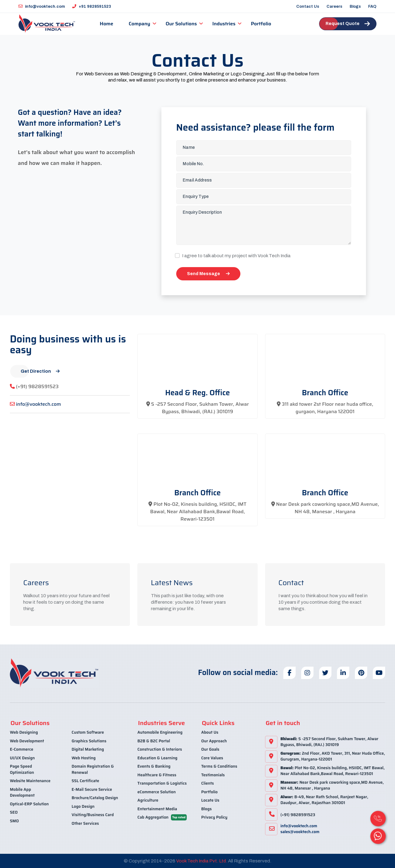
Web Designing (24, 732)
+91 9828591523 (92, 6)
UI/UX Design (22, 758)
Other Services (85, 823)
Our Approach (214, 741)
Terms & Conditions (219, 766)
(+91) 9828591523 (37, 386)
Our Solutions (180, 24)
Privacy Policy (214, 817)
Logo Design (83, 806)
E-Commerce (22, 749)
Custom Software (88, 732)
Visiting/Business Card (93, 814)
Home (106, 24)
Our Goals (210, 749)
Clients (208, 783)
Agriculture (148, 800)
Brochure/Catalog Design (95, 797)
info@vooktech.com (42, 6)
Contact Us (308, 6)
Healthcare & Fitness (157, 775)
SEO (14, 812)
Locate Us (210, 800)
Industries (223, 24)
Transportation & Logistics (162, 783)
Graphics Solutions (89, 741)
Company (139, 24)
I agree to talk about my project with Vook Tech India (236, 255)
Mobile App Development (22, 792)
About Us (210, 732)
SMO (14, 821)
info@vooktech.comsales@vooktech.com (300, 829)
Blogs (355, 6)
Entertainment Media (157, 809)
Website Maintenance (30, 780)
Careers (334, 6)
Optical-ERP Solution (29, 804)
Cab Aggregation (162, 817)
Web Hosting (84, 758)
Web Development (27, 741)
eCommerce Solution (156, 792)
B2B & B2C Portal (154, 741)
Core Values (212, 758)
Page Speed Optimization (22, 769)
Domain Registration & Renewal (93, 769)
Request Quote (348, 24)
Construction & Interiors (160, 749)
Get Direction (40, 371)
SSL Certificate (85, 780)
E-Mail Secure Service (92, 789)
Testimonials (213, 775)
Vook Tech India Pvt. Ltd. (202, 861)
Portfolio (260, 24)
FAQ (372, 6)
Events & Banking (154, 766)
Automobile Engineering (160, 732)
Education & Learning (157, 758)
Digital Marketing (88, 749)
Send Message (208, 273)
